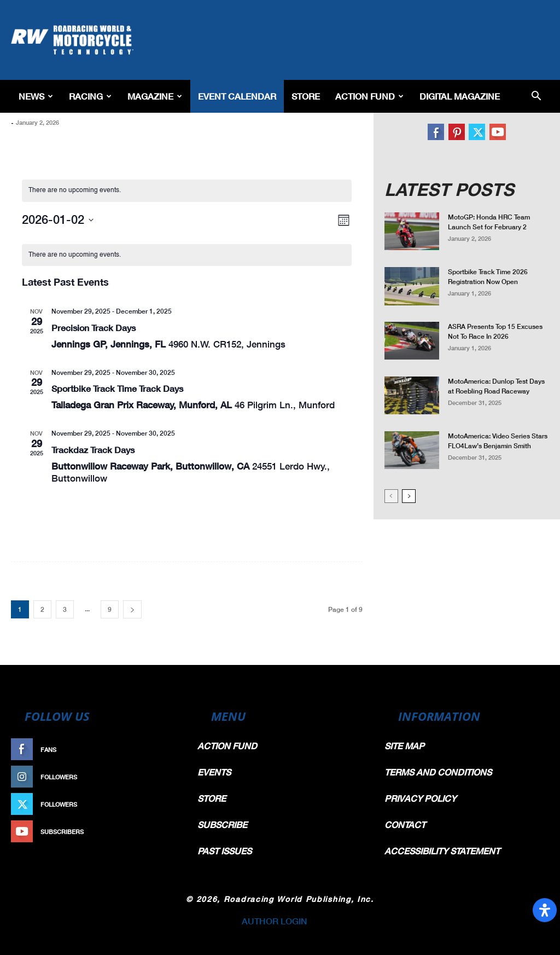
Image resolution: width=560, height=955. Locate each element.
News (36, 96)
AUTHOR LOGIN (275, 921)
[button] (536, 97)
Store (306, 96)
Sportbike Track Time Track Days (117, 388)
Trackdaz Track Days (93, 450)
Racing (90, 96)
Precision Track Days (94, 328)
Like (169, 749)
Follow (163, 777)
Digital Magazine (460, 96)
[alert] (187, 191)
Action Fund (369, 96)
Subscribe (158, 832)
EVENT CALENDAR (237, 96)
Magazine (155, 96)
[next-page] (132, 609)
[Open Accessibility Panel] (545, 910)
